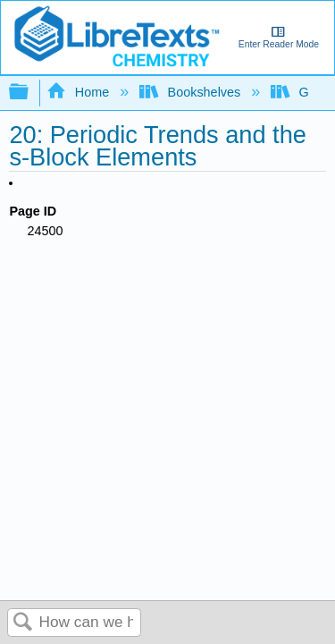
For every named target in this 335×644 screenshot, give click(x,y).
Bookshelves (192, 92)
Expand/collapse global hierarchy (30, 93)
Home (80, 92)
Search (23, 623)
